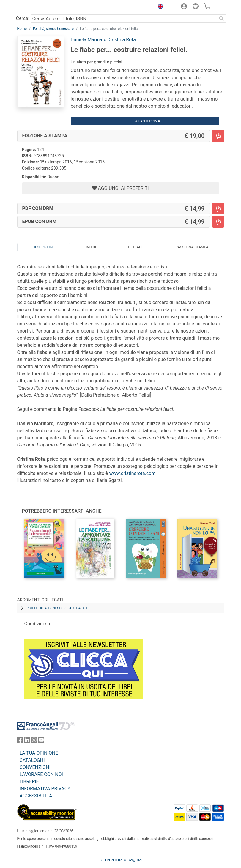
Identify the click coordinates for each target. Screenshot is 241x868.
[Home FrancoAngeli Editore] (37, 7)
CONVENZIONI (35, 767)
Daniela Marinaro (89, 40)
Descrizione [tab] (44, 247)
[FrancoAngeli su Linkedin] (27, 741)
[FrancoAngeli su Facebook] (20, 741)
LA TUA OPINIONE (39, 753)
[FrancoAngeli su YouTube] (41, 741)
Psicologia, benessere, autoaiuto (58, 608)
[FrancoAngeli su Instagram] (34, 741)
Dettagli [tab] (136, 247)
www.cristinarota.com (132, 473)
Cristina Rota (122, 40)
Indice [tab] (92, 247)
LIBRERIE (29, 782)
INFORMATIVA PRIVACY (45, 789)
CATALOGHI (32, 760)
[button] (159, 7)
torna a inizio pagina (120, 860)
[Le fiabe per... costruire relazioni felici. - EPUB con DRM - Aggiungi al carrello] (218, 222)
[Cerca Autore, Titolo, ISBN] (124, 18)
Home (22, 29)
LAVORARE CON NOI (41, 774)
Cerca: (23, 18)
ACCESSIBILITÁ (36, 796)
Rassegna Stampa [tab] (192, 247)
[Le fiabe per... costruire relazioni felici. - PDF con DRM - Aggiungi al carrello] (218, 209)
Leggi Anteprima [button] (145, 121)
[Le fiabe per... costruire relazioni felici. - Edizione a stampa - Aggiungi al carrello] (218, 136)
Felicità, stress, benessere (53, 29)
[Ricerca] (222, 18)
